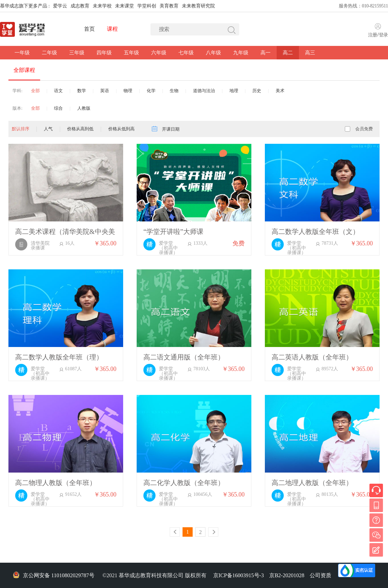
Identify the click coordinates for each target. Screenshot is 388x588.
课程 (112, 29)
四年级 (104, 53)
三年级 (77, 53)
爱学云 (60, 6)
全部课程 (24, 70)
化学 (151, 91)
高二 (288, 53)
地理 (234, 91)
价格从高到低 (80, 129)
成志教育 (80, 6)
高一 (266, 53)
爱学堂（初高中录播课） (168, 248)
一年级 (22, 53)
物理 (128, 91)
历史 (257, 91)
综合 (58, 108)
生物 (174, 91)
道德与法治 (204, 91)
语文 (58, 91)
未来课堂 (124, 6)
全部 (35, 91)
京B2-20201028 (287, 575)
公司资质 (321, 575)
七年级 (186, 53)
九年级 (241, 53)
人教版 (84, 108)
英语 (105, 91)
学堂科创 (147, 6)
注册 (373, 35)
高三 (310, 53)
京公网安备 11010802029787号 (53, 575)
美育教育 (169, 6)
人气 (48, 129)
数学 (82, 91)
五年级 (131, 53)
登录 (383, 35)
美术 (280, 91)
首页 (89, 29)
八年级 (213, 53)
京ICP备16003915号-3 (239, 575)
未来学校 (102, 6)
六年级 (159, 53)
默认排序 (21, 129)
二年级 (49, 53)
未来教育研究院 (198, 6)
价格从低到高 (121, 129)
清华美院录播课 (40, 246)
